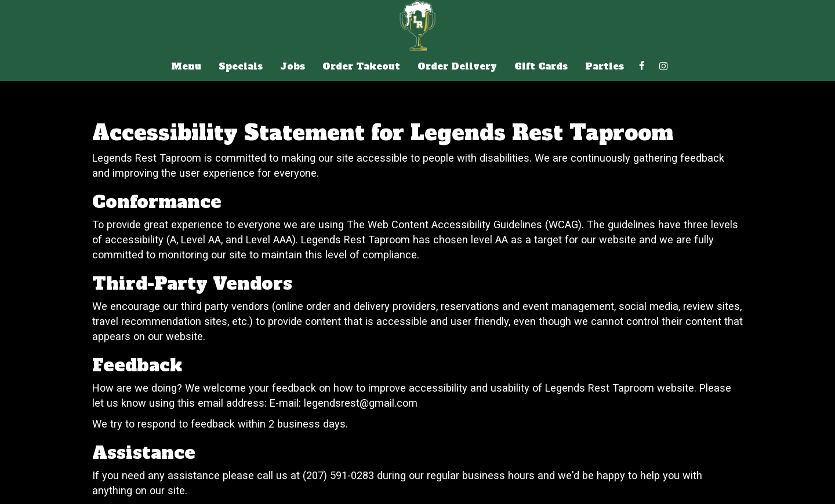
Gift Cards (541, 67)
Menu (186, 67)
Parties (605, 67)
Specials (241, 67)
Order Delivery (457, 67)
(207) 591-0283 (338, 475)
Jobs (293, 67)
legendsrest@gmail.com (361, 403)
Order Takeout (361, 67)
